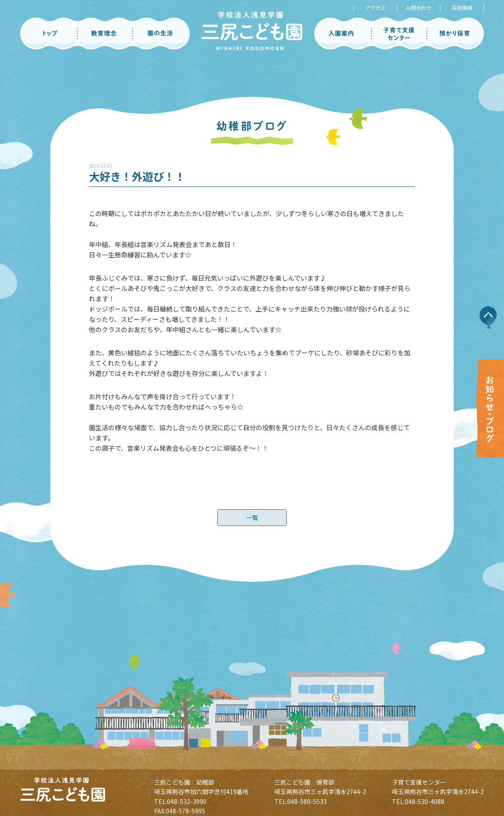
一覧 (252, 522)
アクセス (375, 8)
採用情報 (462, 8)
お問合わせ (419, 8)
